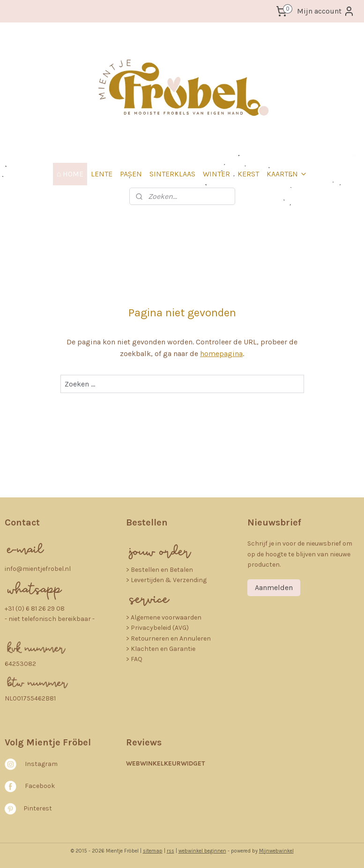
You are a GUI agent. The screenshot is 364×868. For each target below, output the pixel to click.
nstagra (39, 764)
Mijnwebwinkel (276, 851)
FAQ (137, 659)
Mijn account (326, 11)
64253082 (20, 664)
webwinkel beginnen (202, 851)
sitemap (153, 851)
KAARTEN (287, 174)
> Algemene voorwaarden (164, 617)
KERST (248, 174)
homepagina (221, 354)
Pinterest (38, 808)
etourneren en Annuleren (173, 638)
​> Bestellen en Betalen (160, 570)
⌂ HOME (70, 174)
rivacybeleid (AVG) (162, 628)
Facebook (40, 786)
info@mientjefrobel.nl (38, 569)
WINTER (216, 174)
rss (171, 851)
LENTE (102, 174)
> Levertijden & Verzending (166, 580)
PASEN (131, 174)
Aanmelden (274, 587)
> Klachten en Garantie (161, 649)
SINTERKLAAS (172, 174)
